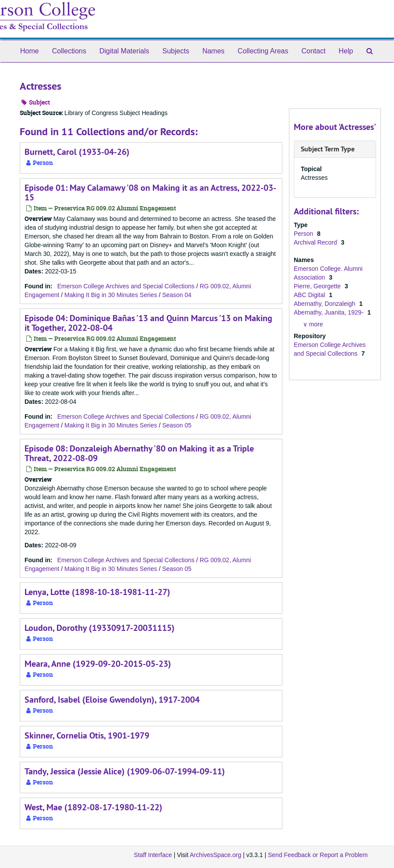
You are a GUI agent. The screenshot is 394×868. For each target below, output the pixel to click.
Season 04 (177, 295)
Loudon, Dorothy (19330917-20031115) (100, 628)
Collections (69, 51)
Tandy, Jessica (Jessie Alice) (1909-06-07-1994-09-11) (125, 771)
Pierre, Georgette (318, 286)
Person (304, 234)
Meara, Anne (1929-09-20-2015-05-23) (98, 664)
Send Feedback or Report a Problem (318, 855)
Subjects (176, 51)
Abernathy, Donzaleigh (325, 304)
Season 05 (177, 425)
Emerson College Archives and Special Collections (126, 286)
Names (213, 51)
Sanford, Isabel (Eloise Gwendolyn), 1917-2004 (112, 700)
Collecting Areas (263, 51)
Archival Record (316, 242)
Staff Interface (153, 855)
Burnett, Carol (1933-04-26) (77, 152)
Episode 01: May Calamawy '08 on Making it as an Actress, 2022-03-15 (150, 192)
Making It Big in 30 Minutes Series (111, 295)
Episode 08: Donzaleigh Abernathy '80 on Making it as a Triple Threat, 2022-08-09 (139, 453)
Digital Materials (124, 51)
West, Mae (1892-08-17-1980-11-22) (93, 807)
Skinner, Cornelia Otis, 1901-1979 (87, 735)
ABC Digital (310, 295)
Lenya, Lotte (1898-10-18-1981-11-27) (97, 592)
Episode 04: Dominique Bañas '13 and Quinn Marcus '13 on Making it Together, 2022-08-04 (148, 323)
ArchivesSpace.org (215, 855)
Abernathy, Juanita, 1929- (329, 312)
